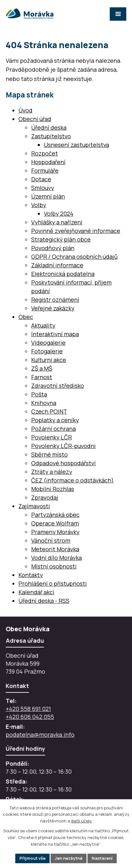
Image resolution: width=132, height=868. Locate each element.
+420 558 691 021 (28, 709)
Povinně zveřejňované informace (76, 231)
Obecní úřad (35, 119)
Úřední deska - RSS (44, 601)
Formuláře (45, 170)
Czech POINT (49, 411)
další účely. (82, 821)
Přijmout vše (32, 858)
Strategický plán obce (61, 239)
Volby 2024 (59, 213)
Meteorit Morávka (55, 549)
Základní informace (57, 265)
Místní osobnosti (54, 566)
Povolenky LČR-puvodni (63, 446)
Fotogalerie (47, 351)
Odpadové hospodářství (63, 463)
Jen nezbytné (69, 858)
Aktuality (43, 325)
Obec (26, 317)
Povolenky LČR (52, 437)
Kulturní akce (49, 360)
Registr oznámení (55, 300)
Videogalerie (48, 343)
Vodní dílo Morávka (56, 558)
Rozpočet (45, 153)
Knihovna (44, 403)
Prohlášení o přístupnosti (53, 583)
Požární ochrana (53, 429)
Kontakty (31, 575)
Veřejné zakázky (53, 308)
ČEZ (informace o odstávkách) (73, 480)
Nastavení (102, 858)
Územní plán (48, 196)
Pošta (39, 394)
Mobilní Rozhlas (53, 489)
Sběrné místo (49, 454)
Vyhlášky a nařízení (57, 222)
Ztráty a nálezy (52, 472)
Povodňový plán (53, 248)
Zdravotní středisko (58, 386)
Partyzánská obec (55, 515)
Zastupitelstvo (51, 136)
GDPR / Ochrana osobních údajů (74, 257)
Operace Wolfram (55, 523)
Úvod (25, 110)
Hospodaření (48, 162)
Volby (39, 205)
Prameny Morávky (55, 532)
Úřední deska (49, 127)
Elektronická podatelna (63, 274)
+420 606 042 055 (30, 717)
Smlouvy (43, 188)
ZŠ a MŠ (42, 368)
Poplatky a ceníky (55, 420)
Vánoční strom (51, 540)
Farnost (42, 377)
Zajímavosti (34, 506)
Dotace (41, 179)
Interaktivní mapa (55, 334)
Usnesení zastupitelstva (76, 145)
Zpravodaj (45, 497)
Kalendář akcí (36, 592)
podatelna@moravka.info (40, 734)
